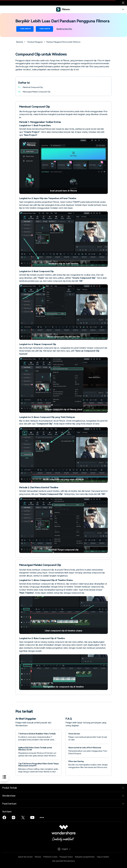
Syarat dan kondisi (25, 857)
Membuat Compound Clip (33, 87)
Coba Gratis (25, 29)
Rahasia (38, 857)
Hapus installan (103, 857)
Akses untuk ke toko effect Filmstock (85, 748)
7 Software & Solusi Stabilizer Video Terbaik (37, 734)
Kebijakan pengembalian (85, 857)
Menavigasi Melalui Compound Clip (37, 92)
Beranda (20, 42)
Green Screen (74, 734)
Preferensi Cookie (50, 857)
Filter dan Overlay (76, 761)
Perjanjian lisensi (66, 857)
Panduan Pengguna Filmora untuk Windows (63, 42)
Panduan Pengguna (35, 42)
